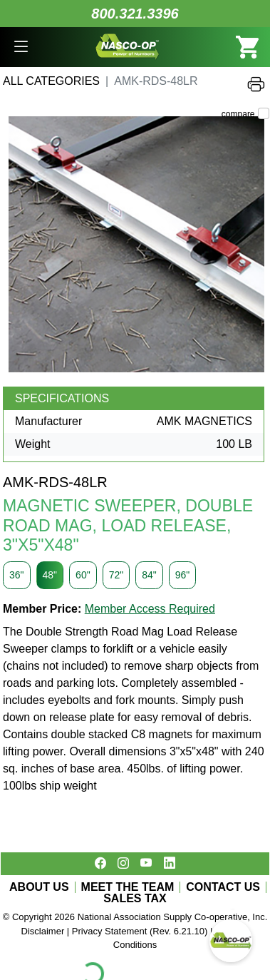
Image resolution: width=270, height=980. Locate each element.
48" (50, 575)
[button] (21, 47)
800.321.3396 (135, 14)
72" (116, 575)
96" (183, 575)
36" (17, 575)
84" (149, 575)
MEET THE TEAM (128, 887)
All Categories (51, 81)
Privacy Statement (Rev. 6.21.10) (140, 931)
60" (83, 575)
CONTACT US (223, 887)
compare (238, 114)
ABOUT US (39, 887)
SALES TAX (135, 899)
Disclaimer (43, 931)
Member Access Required (150, 609)
